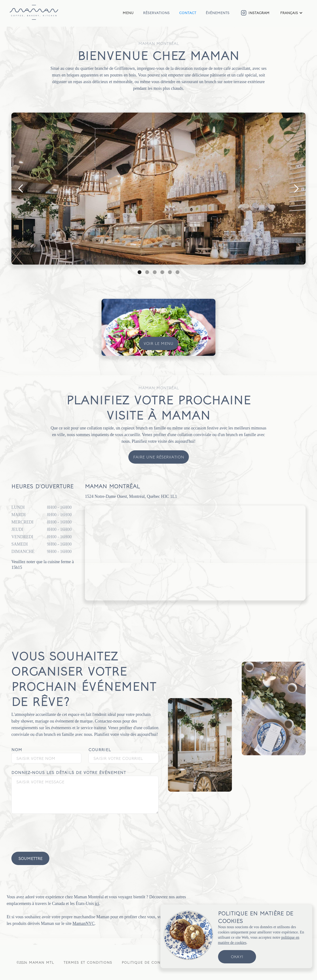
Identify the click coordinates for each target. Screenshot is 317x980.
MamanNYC (83, 923)
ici (97, 904)
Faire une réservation (159, 457)
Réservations (156, 13)
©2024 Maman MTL (35, 962)
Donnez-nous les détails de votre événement (69, 772)
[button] (291, 13)
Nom (17, 749)
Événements (218, 13)
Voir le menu (158, 343)
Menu (128, 13)
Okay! (237, 957)
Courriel (100, 749)
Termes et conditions (88, 962)
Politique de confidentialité (154, 962)
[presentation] (47, 830)
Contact (188, 13)
